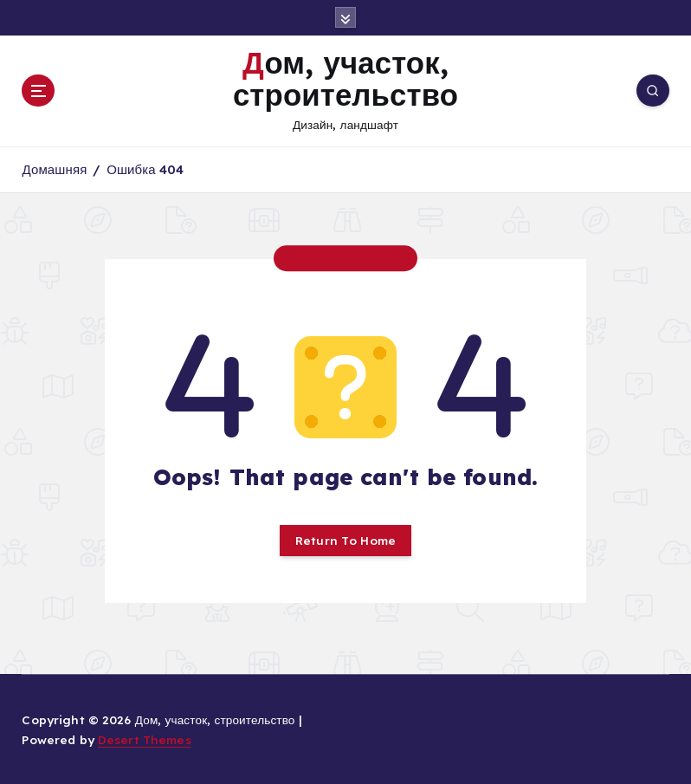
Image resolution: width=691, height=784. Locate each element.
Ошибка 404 (145, 169)
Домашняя (54, 169)
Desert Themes (145, 739)
